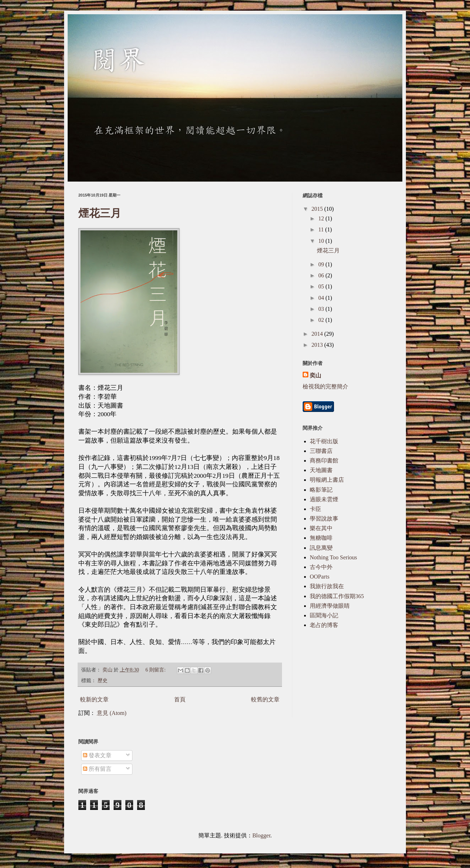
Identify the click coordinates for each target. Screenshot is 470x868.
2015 (318, 209)
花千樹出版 (324, 441)
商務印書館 (324, 461)
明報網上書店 (327, 480)
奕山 (315, 375)
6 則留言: (156, 670)
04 (322, 298)
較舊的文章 (265, 699)
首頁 (180, 699)
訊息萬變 (321, 548)
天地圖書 (321, 470)
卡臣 (315, 509)
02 (322, 320)
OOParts (320, 577)
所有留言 (97, 769)
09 (322, 264)
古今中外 (321, 567)
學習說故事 (324, 519)
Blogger (262, 835)
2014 (318, 334)
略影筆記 (321, 490)
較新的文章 (94, 699)
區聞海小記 (324, 615)
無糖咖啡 (321, 538)
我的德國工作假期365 (337, 596)
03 (322, 309)
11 (322, 229)
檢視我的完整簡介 (325, 386)
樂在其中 (321, 528)
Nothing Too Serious (333, 557)
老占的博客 (324, 625)
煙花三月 (100, 213)
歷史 (103, 680)
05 (322, 286)
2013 (318, 345)
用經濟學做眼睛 (330, 606)
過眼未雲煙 (324, 499)
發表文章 (97, 755)
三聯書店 (321, 451)
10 (322, 241)
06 (322, 275)
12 (322, 218)
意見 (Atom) (112, 713)
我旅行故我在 (327, 586)
